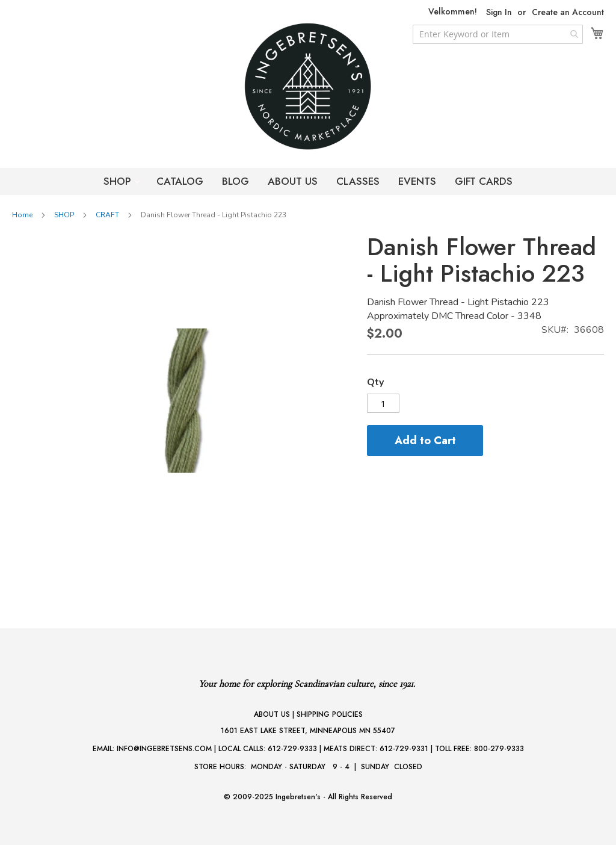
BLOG (236, 181)
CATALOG (180, 181)
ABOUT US (293, 181)
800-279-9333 (499, 749)
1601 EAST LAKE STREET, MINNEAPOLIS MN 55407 (308, 731)
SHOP (119, 181)
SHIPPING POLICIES (330, 714)
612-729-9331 (404, 749)
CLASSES (358, 181)
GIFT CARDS (484, 181)
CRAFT (107, 215)
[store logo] (308, 86)
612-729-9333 (292, 749)
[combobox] (498, 34)
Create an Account (568, 12)
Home (22, 215)
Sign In (499, 12)
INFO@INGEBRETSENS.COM (164, 749)
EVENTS (417, 181)
